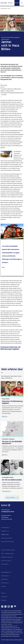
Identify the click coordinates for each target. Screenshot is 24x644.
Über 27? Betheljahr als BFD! (8, 550)
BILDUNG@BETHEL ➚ (7, 572)
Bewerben (17, 3)
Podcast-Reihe (5, 564)
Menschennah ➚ (5, 583)
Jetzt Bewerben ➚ (6, 528)
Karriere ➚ (4, 586)
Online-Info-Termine (6, 561)
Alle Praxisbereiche (12, 497)
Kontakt (3, 593)
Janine (9, 9)
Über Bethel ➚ (5, 579)
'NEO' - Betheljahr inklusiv (8, 554)
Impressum (4, 600)
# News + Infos (5, 535)
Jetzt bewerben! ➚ (7, 491)
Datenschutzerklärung (7, 538)
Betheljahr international (7, 557)
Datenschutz (4, 597)
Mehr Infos (5, 417)
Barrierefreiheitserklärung (7, 542)
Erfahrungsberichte (4, 9)
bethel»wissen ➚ (5, 576)
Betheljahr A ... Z (5, 531)
